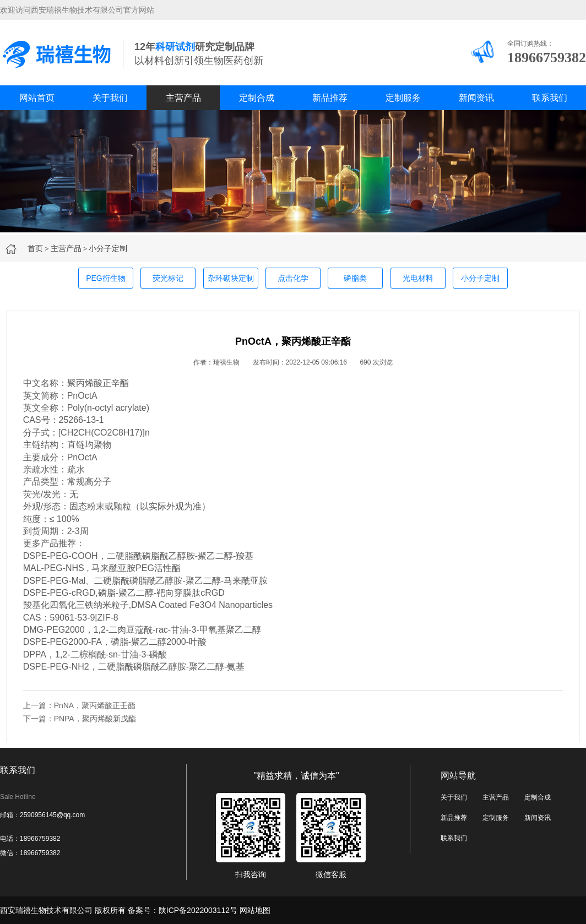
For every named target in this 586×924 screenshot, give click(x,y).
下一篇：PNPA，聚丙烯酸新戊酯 (80, 719)
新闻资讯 (476, 98)
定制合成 (257, 98)
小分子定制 (108, 248)
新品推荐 (330, 98)
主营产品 (183, 98)
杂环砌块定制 (231, 278)
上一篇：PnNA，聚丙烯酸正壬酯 (80, 705)
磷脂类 (355, 278)
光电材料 (418, 278)
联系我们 (550, 98)
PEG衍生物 (106, 278)
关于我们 (110, 98)
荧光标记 (168, 278)
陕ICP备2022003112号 (198, 910)
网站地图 (255, 910)
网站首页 (37, 98)
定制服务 (403, 98)
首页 (35, 248)
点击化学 (293, 278)
